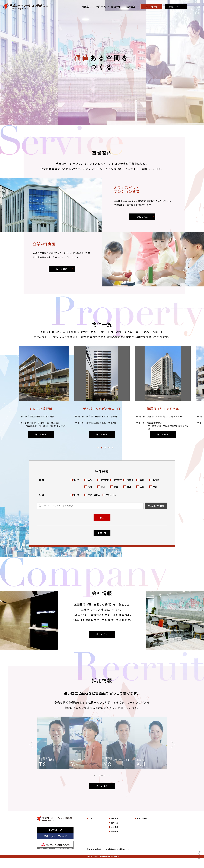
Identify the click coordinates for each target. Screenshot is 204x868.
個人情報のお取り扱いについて (118, 849)
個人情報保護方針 (94, 849)
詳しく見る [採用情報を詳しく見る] (102, 786)
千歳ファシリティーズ (55, 836)
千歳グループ (175, 7)
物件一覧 (101, 7)
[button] (98, 448)
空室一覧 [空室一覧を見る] (102, 533)
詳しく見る (47, 434)
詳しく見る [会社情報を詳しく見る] (102, 634)
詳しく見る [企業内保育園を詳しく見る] (62, 269)
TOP (91, 818)
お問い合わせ (151, 7)
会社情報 (116, 7)
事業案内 (86, 7)
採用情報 (130, 7)
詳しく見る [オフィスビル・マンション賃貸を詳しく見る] (142, 217)
